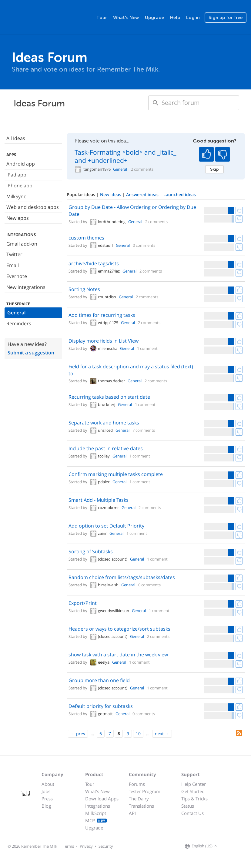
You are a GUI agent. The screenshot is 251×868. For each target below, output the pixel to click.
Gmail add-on (22, 244)
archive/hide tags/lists (94, 263)
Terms (68, 846)
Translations (141, 806)
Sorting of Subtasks (91, 551)
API (132, 813)
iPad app (16, 175)
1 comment (147, 348)
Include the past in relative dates (106, 448)
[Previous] (78, 734)
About (48, 784)
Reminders (19, 323)
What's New (126, 18)
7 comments (144, 430)
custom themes (86, 238)
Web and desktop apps (33, 207)
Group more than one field (99, 680)
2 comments (142, 169)
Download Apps (102, 799)
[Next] (162, 734)
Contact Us (192, 813)
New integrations (26, 287)
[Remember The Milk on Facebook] (227, 846)
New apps (18, 218)
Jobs (46, 791)
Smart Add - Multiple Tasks (99, 500)
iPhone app (19, 186)
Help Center (194, 784)
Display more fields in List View (104, 341)
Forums (137, 784)
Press (47, 799)
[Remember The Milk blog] (243, 846)
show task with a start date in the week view (118, 655)
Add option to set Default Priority (106, 526)
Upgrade (154, 18)
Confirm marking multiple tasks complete (116, 474)
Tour (102, 18)
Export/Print (83, 603)
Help (175, 18)
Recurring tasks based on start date (109, 397)
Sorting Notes (84, 289)
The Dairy (139, 799)
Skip (214, 169)
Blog (46, 806)
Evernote (17, 276)
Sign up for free (226, 18)
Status (188, 806)
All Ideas (16, 138)
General (16, 313)
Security (106, 846)
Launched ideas (180, 194)
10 (138, 734)
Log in (193, 18)
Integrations (98, 806)
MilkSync (16, 196)
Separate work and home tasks (104, 423)
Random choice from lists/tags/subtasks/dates (122, 577)
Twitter (14, 254)
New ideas (111, 194)
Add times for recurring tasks (102, 315)
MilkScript (96, 813)
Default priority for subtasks (101, 706)
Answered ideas (143, 194)
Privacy (86, 846)
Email (13, 265)
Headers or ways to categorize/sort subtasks (119, 629)
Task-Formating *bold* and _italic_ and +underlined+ (125, 156)
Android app (21, 164)
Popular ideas (82, 194)
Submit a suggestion (31, 353)
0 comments (144, 245)
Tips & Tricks (194, 799)
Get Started (193, 791)
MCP (96, 820)
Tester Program (145, 791)
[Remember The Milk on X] (236, 846)
